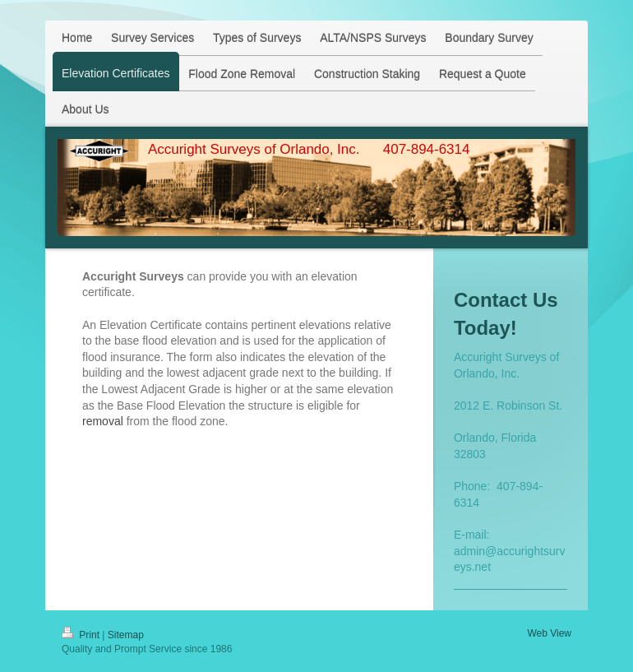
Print (82, 635)
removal (103, 421)
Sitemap (126, 635)
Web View (549, 633)
